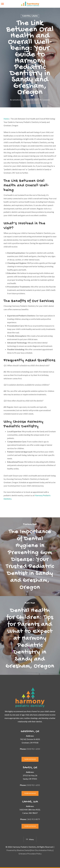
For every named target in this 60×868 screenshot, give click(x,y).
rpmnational (17, 100)
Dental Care (30, 16)
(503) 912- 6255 (33, 785)
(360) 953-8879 (33, 819)
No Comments (45, 100)
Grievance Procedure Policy (30, 854)
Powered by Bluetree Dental (18, 850)
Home (6, 119)
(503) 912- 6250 (33, 749)
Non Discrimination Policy (42, 850)
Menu (30, 839)
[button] (3, 4)
